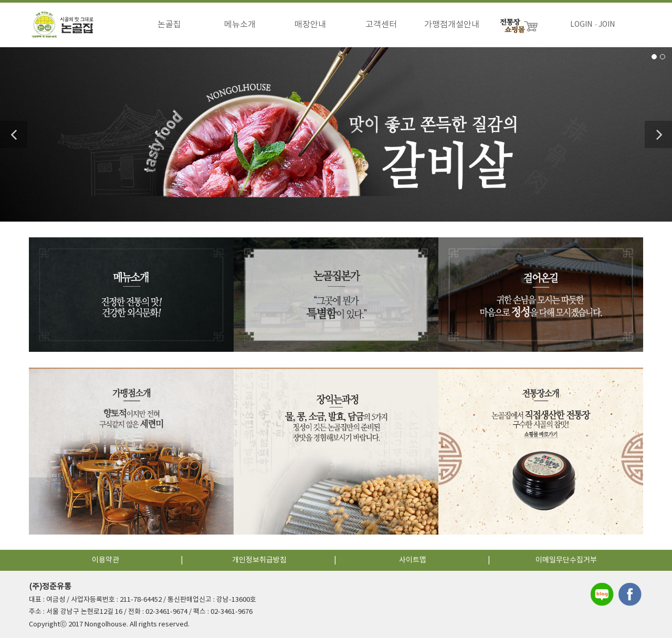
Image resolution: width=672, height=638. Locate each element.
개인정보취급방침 (259, 560)
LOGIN (581, 25)
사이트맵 (413, 560)
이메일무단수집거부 (566, 560)
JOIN (607, 25)
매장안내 (310, 25)
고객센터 (381, 25)
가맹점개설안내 (452, 25)
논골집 (169, 25)
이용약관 (106, 560)
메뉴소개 (240, 25)
